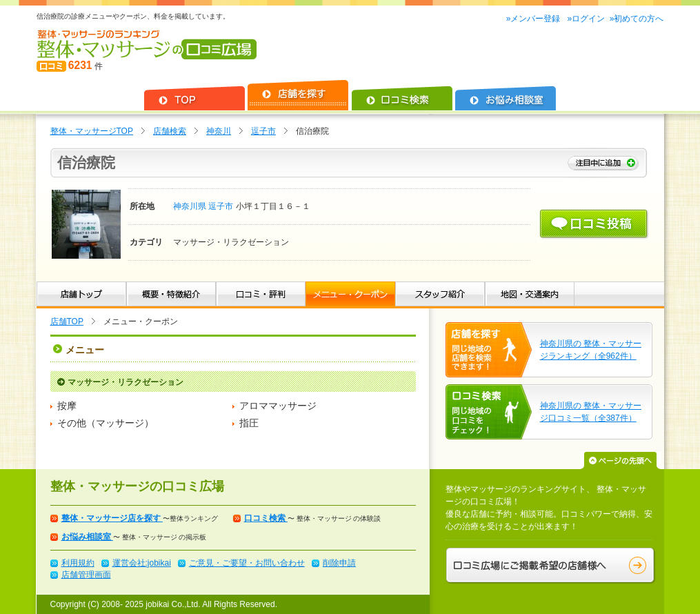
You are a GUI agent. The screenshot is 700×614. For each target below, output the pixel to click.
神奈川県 (191, 206)
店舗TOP (67, 321)
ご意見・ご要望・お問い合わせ (247, 563)
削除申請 (339, 563)
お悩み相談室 (87, 537)
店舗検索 (170, 131)
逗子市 (263, 131)
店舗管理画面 (86, 575)
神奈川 (219, 131)
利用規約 (78, 563)
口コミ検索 (266, 518)
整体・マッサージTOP (92, 131)
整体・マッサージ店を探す (112, 518)
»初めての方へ (637, 19)
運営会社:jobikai (142, 563)
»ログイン (586, 19)
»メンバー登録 (534, 19)
